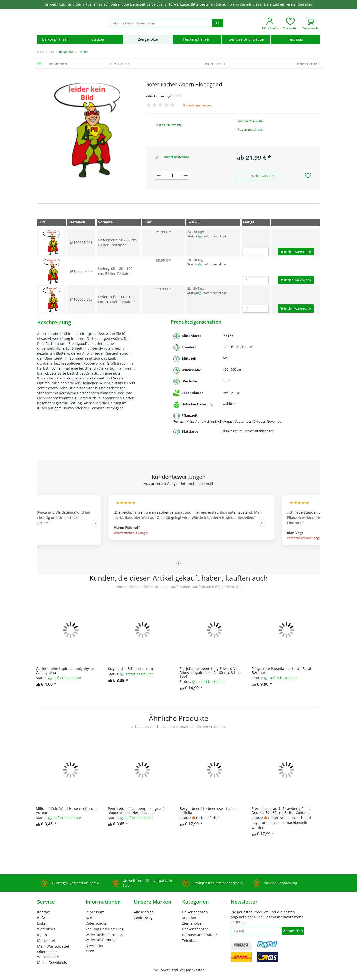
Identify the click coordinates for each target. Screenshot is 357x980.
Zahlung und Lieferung (105, 929)
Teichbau (296, 39)
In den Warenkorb (296, 252)
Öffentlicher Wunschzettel (48, 954)
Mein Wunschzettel (53, 946)
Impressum (95, 912)
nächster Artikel (308, 64)
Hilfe (41, 918)
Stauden (98, 39)
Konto (42, 935)
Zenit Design (144, 918)
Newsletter (95, 945)
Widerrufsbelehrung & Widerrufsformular (104, 937)
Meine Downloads (52, 963)
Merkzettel (46, 940)
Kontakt (44, 912)
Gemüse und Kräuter (246, 39)
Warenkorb (46, 929)
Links (41, 923)
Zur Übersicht (58, 64)
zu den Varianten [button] (258, 176)
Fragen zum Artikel (250, 130)
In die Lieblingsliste (169, 125)
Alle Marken (144, 912)
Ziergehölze (148, 39)
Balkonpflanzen (55, 39)
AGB (89, 918)
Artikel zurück (121, 64)
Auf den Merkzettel (250, 121)
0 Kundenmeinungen (197, 105)
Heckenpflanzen (197, 39)
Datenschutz (96, 923)
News (90, 951)
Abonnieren (293, 931)
